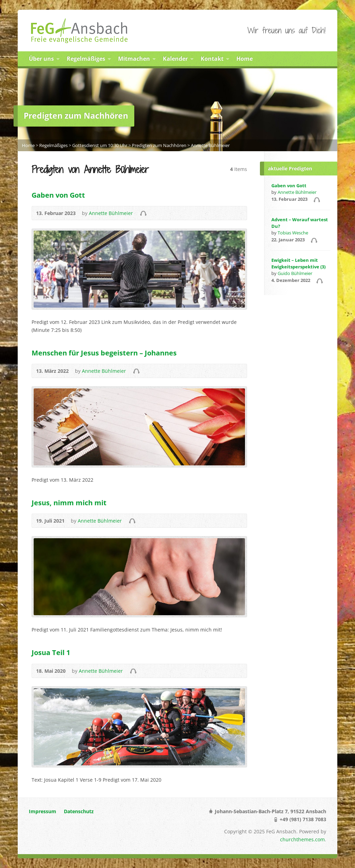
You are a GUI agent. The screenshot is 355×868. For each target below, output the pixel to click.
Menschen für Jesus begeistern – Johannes (104, 353)
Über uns (41, 59)
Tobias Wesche (293, 233)
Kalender (175, 59)
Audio (143, 213)
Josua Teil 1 (51, 652)
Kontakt (212, 59)
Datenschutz (79, 811)
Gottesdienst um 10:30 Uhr (100, 145)
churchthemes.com (302, 839)
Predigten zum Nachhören (159, 145)
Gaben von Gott (58, 195)
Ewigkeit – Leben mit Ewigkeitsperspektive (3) (298, 263)
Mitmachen (134, 59)
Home (244, 59)
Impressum (43, 811)
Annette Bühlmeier (210, 145)
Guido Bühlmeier (295, 273)
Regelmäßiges (86, 59)
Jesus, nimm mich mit (69, 502)
